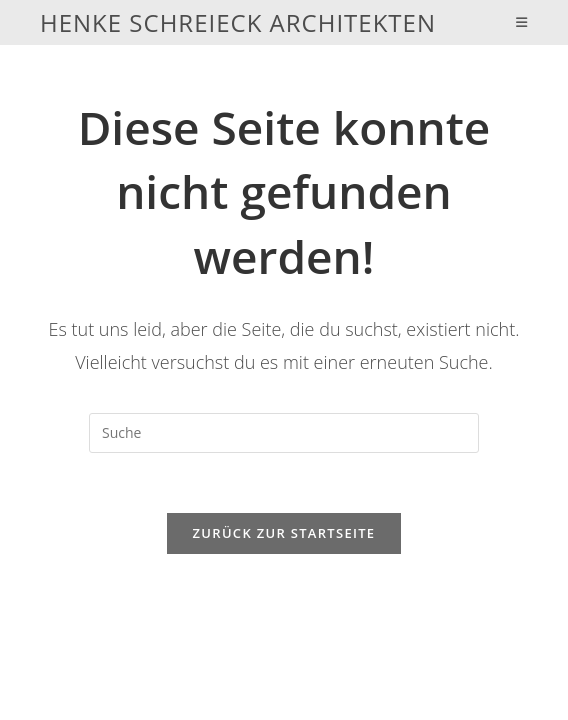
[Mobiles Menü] (522, 22)
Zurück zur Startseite (284, 533)
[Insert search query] (284, 433)
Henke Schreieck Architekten (238, 22)
